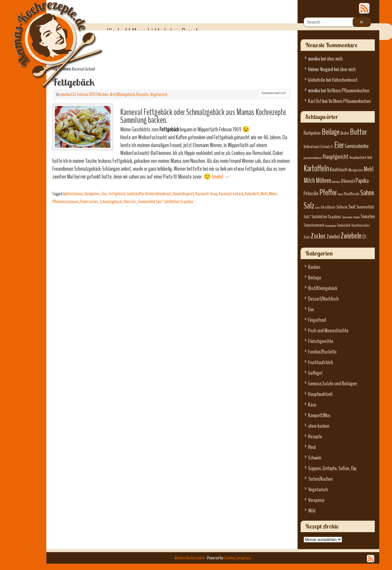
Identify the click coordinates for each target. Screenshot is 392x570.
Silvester (130, 202)
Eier (104, 194)
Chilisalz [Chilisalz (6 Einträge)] (325, 147)
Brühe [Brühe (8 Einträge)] (345, 133)
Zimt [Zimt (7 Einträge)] (307, 237)
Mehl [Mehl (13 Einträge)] (369, 169)
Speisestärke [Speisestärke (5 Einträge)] (347, 217)
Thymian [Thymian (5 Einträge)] (356, 217)
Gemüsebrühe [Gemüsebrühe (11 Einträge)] (357, 146)
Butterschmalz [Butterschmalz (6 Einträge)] (311, 147)
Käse (312, 405)
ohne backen (319, 426)
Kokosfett (252, 194)
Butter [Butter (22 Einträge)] (358, 132)
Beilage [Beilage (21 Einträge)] (331, 132)
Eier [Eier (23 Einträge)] (339, 145)
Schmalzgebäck (111, 202)
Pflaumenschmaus (66, 202)
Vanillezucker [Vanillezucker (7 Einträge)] (361, 225)
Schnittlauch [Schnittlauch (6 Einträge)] (328, 207)
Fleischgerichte (321, 341)
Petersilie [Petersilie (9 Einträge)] (311, 194)
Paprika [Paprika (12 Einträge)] (362, 181)
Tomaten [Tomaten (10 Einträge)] (368, 217)
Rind (312, 447)
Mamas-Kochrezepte (49, 38)
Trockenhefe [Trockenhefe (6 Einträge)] (344, 226)
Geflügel (315, 373)
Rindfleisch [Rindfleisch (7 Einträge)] (352, 194)
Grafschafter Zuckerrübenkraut (149, 194)
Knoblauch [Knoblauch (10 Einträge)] (339, 170)
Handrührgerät (183, 194)
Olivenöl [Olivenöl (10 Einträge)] (348, 181)
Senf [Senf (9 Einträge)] (352, 207)
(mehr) (221, 177)
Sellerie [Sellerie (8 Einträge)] (342, 207)
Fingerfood (317, 320)
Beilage (315, 278)
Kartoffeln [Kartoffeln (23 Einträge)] (316, 168)
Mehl (264, 194)
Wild (312, 511)
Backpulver (92, 194)
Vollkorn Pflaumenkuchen (348, 91)
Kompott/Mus (319, 415)
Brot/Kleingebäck (122, 94)
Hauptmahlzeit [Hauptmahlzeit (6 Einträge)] (358, 158)
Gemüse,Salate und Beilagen (333, 384)
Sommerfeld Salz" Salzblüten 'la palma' (166, 202)
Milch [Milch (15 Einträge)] (309, 181)
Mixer (273, 194)
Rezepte (142, 94)
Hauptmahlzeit (320, 394)
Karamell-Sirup (206, 194)
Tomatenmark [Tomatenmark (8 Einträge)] (314, 225)
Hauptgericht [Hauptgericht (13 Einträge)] (336, 157)
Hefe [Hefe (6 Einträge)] (370, 158)
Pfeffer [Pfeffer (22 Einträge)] (328, 193)
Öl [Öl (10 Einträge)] (364, 237)
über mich (335, 59)
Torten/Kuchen (320, 479)
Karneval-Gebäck (231, 194)
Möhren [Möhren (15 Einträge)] (323, 181)
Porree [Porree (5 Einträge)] (340, 194)
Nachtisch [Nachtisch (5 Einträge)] (336, 182)
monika (66, 94)
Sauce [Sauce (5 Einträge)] (318, 208)
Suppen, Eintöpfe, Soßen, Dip (332, 468)
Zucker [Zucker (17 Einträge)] (318, 236)
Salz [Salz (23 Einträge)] (309, 206)
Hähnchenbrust (345, 80)
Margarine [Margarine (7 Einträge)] (356, 170)
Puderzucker (89, 202)
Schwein (315, 458)
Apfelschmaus (73, 194)
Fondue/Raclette (322, 352)
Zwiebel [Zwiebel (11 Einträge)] (333, 237)
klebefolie (317, 80)
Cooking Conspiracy (237, 558)
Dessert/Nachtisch (323, 299)
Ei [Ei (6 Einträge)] (332, 147)
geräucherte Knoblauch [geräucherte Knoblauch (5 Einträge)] (313, 158)
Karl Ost (315, 101)
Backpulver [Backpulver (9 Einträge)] (312, 133)
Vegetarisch (159, 94)
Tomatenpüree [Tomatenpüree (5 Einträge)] (331, 226)
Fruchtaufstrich (321, 362)
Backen (103, 94)
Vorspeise (316, 500)
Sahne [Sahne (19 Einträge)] (367, 193)
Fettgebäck (117, 194)
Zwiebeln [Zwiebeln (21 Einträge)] (351, 236)
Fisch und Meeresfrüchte (328, 331)
